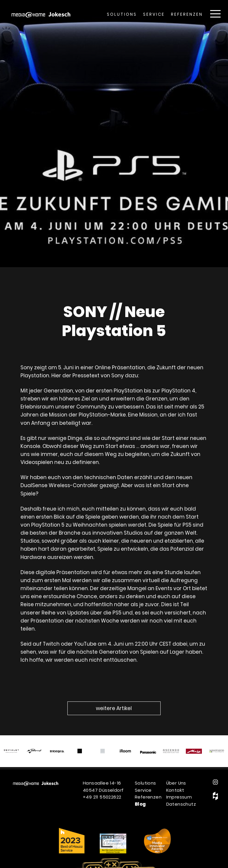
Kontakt (175, 790)
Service (154, 14)
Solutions (122, 14)
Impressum (179, 797)
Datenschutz (181, 804)
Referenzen (187, 14)
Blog (140, 804)
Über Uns (176, 783)
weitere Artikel (114, 708)
